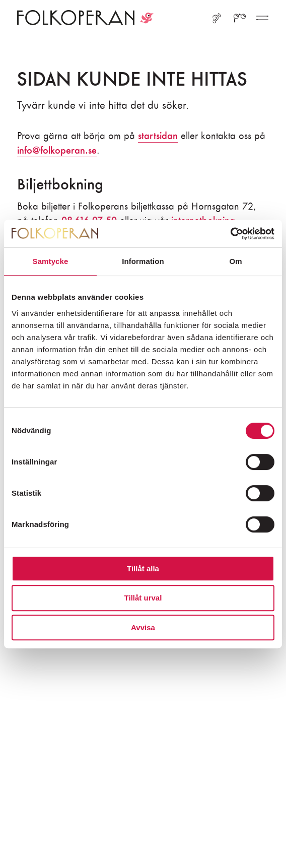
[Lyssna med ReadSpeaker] (217, 19)
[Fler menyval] (262, 19)
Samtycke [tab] (51, 261)
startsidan (158, 136)
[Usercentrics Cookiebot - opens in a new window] (230, 234)
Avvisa (143, 627)
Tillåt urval (143, 598)
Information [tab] (143, 261)
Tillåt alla (143, 569)
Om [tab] (235, 261)
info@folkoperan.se (57, 150)
